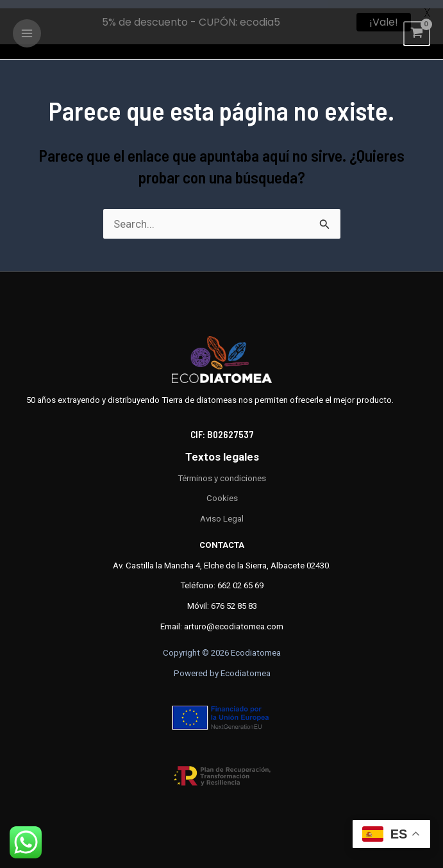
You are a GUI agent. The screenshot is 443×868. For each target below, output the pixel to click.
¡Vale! (384, 22)
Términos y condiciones (222, 470)
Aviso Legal (222, 510)
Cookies (222, 490)
